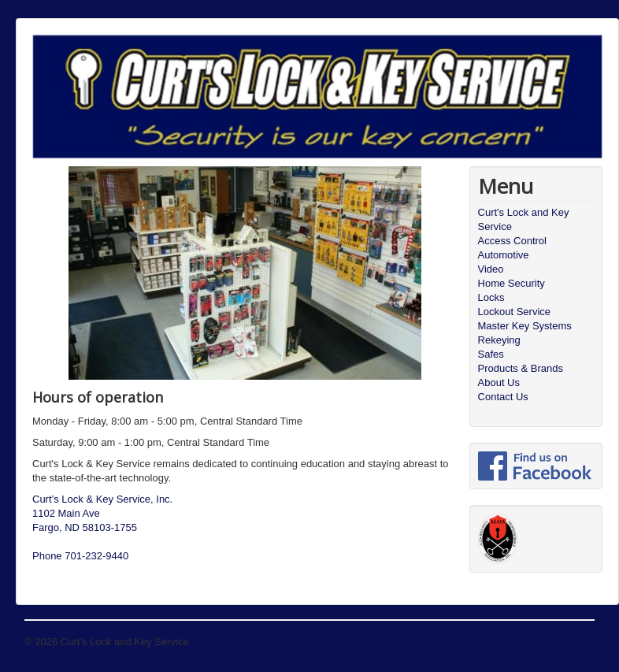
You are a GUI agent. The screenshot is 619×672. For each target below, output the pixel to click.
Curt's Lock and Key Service (524, 219)
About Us (499, 382)
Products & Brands (521, 368)
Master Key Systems (525, 326)
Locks (491, 297)
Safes (491, 354)
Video (491, 269)
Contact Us (503, 397)
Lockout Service (515, 312)
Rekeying (499, 340)
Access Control (512, 241)
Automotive (504, 255)
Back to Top (568, 642)
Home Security (512, 283)
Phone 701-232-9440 (80, 556)
